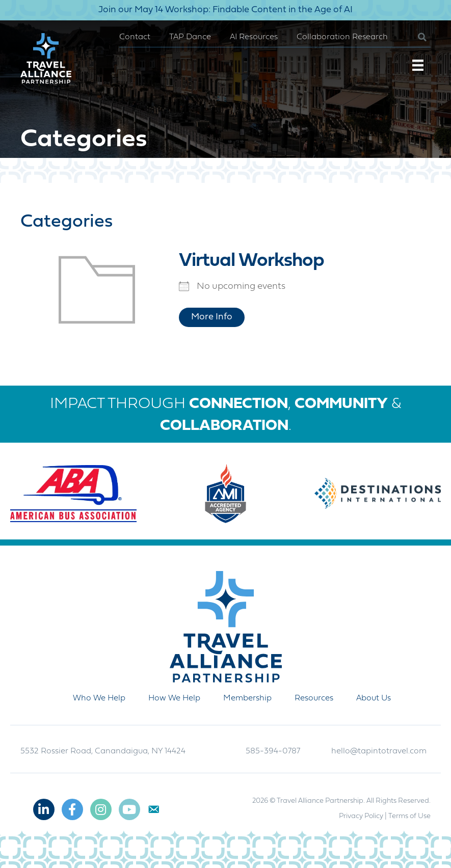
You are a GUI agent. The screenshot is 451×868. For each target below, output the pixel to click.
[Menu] (418, 65)
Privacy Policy (361, 816)
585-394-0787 (273, 751)
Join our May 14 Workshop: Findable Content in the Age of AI (226, 10)
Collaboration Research (342, 37)
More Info (212, 317)
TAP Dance (190, 37)
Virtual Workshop (251, 261)
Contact (135, 37)
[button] (414, 37)
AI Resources (254, 37)
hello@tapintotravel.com (379, 751)
